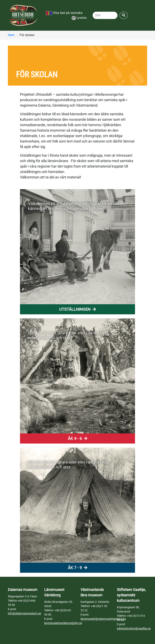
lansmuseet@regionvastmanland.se (103, 619)
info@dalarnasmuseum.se (24, 613)
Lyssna (79, 18)
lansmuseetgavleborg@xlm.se (63, 623)
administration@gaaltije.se (134, 628)
